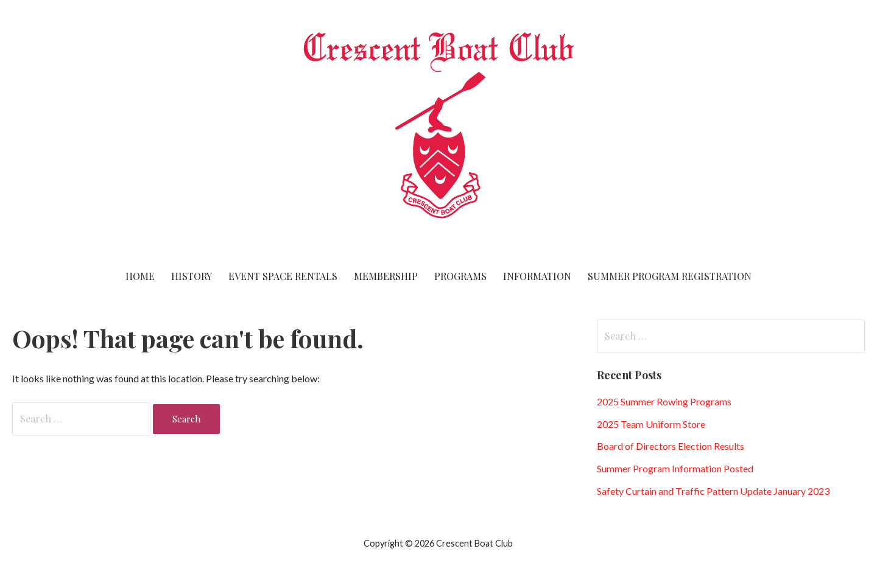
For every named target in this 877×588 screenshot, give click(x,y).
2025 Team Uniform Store (651, 424)
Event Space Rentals (283, 276)
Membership (386, 276)
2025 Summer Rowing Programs (664, 401)
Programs (460, 276)
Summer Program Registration (670, 276)
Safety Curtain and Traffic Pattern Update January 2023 (713, 491)
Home (140, 276)
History (192, 276)
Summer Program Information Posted (675, 468)
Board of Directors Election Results (671, 446)
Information (537, 276)
